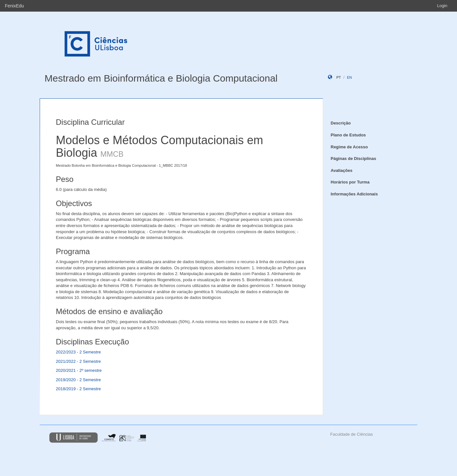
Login (442, 6)
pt (339, 77)
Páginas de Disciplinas (354, 159)
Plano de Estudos (348, 135)
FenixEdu (14, 6)
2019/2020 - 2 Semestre (78, 380)
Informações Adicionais (354, 194)
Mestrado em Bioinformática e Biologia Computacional (161, 78)
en (349, 77)
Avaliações (342, 170)
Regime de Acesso (349, 147)
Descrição (341, 123)
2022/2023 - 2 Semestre (78, 352)
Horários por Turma (350, 182)
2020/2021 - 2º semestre (79, 370)
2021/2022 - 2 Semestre (78, 361)
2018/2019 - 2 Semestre (78, 389)
